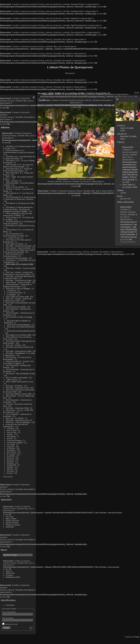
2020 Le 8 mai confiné (15, 187)
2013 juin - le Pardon (14, 386)
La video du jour (13, 238)
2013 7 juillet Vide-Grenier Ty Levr (20, 382)
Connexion (10, 605)
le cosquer (11, 455)
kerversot (11, 457)
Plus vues (10, 517)
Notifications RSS (13, 577)
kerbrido (10, 467)
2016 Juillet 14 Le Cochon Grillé (20, 264)
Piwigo (137, 637)
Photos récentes (12, 521)
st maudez (11, 449)
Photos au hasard (13, 525)
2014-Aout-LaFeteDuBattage (19, 325)
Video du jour (12, 380)
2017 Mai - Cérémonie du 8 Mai (19, 246)
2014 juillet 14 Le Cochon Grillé (19, 335)
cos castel (11, 445)
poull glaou (11, 451)
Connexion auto (10, 624)
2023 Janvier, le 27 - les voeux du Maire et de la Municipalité (18, 166)
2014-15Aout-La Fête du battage (19, 317)
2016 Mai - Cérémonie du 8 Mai (19, 280)
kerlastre (10, 461)
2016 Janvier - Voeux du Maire (18, 282)
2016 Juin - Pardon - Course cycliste (21, 268)
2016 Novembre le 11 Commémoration (13, 255)
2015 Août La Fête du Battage (18, 288)
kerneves (11, 459)
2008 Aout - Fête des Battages (18, 422)
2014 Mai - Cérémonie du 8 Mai (19, 351)
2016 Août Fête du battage (17, 258)
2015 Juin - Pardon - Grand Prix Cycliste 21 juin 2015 (17, 300)
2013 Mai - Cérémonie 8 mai (17, 388)
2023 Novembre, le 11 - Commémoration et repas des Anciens (19, 151)
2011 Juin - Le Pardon (15, 418)
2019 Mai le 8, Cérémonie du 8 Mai (20, 203)
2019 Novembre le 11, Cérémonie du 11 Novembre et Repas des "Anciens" (19, 198)
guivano (10, 469)
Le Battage (11, 295)
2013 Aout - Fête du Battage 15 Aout (21, 373)
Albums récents (12, 523)
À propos (9, 575)
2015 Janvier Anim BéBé (16, 307)
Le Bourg (11, 428)
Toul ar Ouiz (12, 432)
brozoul (10, 473)
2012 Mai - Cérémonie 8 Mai (17, 408)
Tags (8, 571)
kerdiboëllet (12, 465)
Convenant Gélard (14, 441)
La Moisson (12, 291)
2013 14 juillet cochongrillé (17, 378)
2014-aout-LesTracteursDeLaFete (21, 327)
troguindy (11, 447)
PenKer (10, 434)
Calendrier (10, 527)
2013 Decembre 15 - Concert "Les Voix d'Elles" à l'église (18, 362)
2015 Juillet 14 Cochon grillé (17, 297)
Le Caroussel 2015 (15, 293)
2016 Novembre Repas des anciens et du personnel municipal (19, 251)
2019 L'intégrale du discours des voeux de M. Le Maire (18, 214)
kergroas (10, 463)
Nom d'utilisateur (9, 612)
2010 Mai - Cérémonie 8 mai (17, 420)
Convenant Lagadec (15, 443)
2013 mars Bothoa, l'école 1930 (19, 394)
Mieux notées (11, 519)
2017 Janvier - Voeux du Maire (18, 248)
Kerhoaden (11, 436)
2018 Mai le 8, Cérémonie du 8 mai (20, 226)
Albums (5, 127)
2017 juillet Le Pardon (15, 244)
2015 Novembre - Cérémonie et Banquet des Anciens (17, 285)
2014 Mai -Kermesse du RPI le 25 (20, 347)
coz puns (11, 471)
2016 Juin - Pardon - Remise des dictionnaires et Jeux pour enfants (18, 273)
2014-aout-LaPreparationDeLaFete (21, 331)
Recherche (10, 573)
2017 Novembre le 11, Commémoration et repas (13, 235)
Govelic (10, 438)
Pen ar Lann (12, 430)
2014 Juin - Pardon (13, 345)
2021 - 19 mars (12, 181)
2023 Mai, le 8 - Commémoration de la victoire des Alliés (19, 157)
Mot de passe (8, 618)
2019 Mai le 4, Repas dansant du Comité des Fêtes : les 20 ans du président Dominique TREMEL (18, 209)
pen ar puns (12, 453)
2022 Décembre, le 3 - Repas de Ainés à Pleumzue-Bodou (18, 170)
